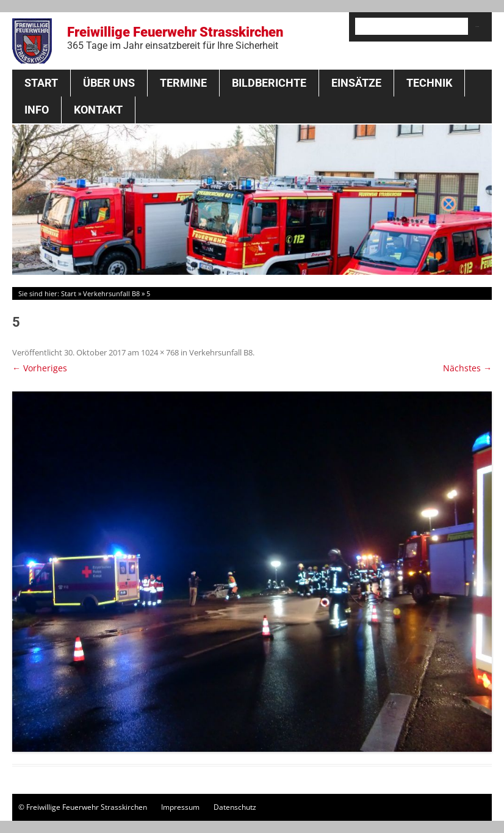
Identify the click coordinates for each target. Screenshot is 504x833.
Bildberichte (269, 83)
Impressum (180, 807)
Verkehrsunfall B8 (111, 293)
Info (37, 110)
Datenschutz (235, 807)
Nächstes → (467, 368)
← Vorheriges (40, 368)
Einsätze (356, 83)
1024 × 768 (160, 352)
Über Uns (109, 83)
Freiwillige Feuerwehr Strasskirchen (175, 38)
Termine (183, 83)
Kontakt (98, 110)
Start (41, 83)
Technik (429, 83)
